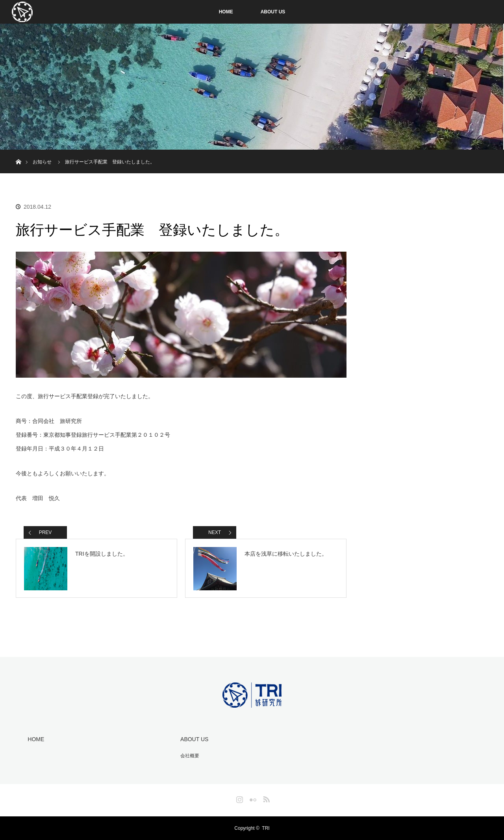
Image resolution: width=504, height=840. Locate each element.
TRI (266, 828)
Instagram (239, 798)
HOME (226, 12)
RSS (265, 798)
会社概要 (190, 756)
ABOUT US (273, 12)
